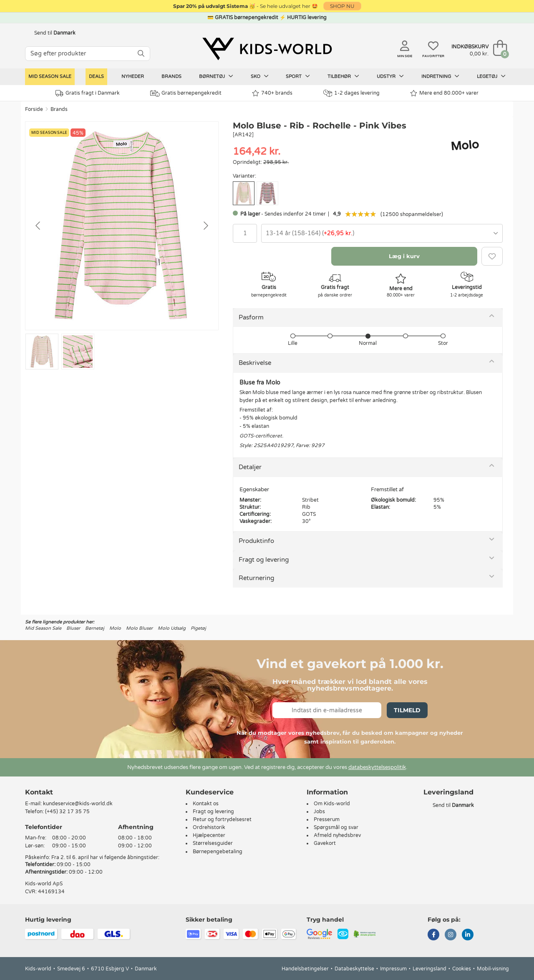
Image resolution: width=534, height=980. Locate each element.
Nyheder (133, 77)
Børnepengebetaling (218, 852)
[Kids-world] (267, 49)
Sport (298, 76)
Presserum (327, 819)
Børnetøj (216, 76)
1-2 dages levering (351, 93)
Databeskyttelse (354, 969)
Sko (260, 76)
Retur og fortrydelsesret (222, 819)
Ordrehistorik (209, 827)
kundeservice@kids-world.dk (78, 804)
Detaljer (250, 467)
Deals (96, 77)
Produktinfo (256, 541)
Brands (171, 77)
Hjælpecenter (209, 835)
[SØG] (141, 54)
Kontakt (39, 792)
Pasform (251, 317)
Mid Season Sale (50, 77)
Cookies (462, 969)
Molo (115, 628)
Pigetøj (198, 628)
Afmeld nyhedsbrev (337, 835)
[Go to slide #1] (42, 352)
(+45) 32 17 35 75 (67, 812)
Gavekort (325, 843)
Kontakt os (206, 804)
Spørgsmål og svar (336, 827)
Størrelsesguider (213, 843)
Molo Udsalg (172, 628)
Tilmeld (407, 710)
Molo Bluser (139, 628)
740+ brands (272, 93)
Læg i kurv (404, 256)
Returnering (256, 578)
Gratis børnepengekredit (186, 93)
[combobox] (382, 233)
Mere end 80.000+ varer (444, 93)
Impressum (393, 969)
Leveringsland (429, 969)
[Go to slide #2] (78, 352)
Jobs (319, 812)
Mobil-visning (493, 969)
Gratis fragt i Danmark (88, 93)
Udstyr (390, 76)
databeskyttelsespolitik (377, 767)
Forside (34, 109)
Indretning (440, 76)
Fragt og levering (264, 560)
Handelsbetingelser (305, 969)
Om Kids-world (332, 804)
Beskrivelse (255, 363)
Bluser (73, 628)
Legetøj (491, 76)
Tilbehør (343, 76)
